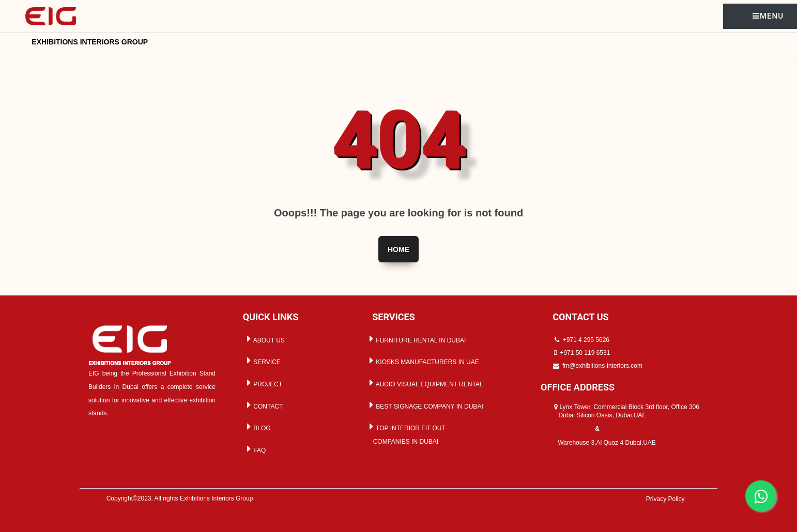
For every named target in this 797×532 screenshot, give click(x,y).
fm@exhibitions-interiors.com (602, 366)
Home (399, 249)
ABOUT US (264, 339)
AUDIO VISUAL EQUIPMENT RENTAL (425, 383)
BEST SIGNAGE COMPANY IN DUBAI (425, 405)
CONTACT (263, 405)
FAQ (255, 449)
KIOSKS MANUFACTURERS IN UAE (423, 361)
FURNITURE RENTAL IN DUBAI (416, 339)
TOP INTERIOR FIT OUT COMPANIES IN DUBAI (406, 433)
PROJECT (263, 383)
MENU (768, 16)
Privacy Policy (665, 499)
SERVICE (262, 361)
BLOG (257, 427)
